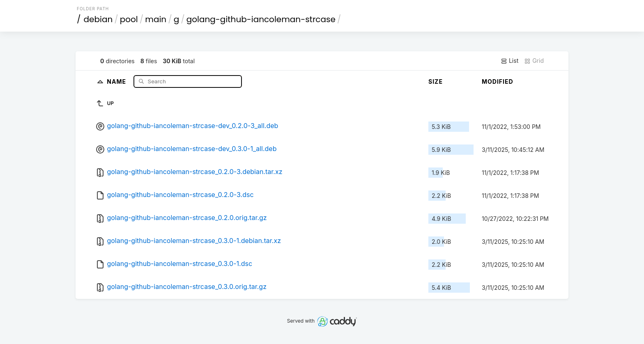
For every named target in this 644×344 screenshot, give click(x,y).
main (156, 19)
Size (436, 81)
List (509, 61)
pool (129, 19)
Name (117, 81)
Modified (498, 81)
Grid (534, 61)
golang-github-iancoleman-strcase (261, 19)
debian (98, 19)
